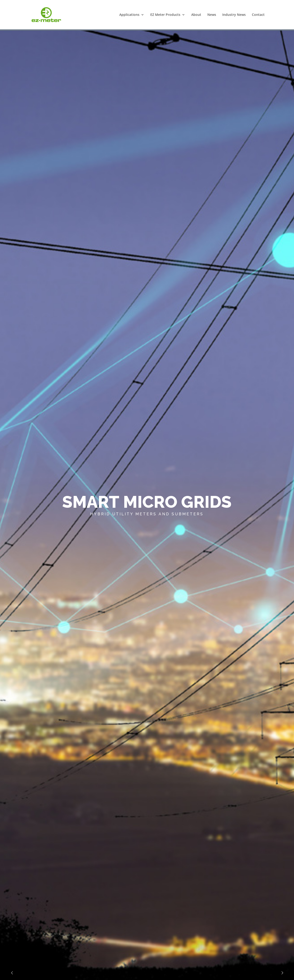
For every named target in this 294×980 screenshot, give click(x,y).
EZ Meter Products (165, 15)
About (196, 15)
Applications (129, 15)
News (212, 15)
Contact (258, 15)
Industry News (234, 15)
